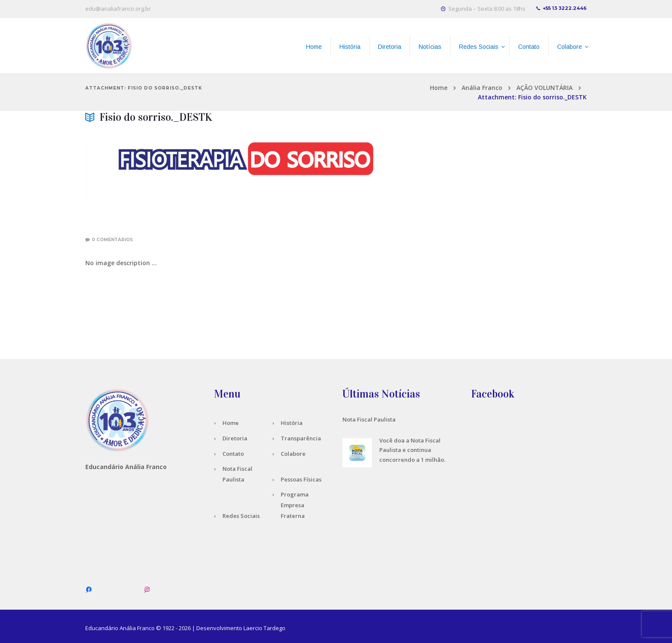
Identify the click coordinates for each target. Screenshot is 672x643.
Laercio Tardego (264, 628)
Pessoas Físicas (301, 479)
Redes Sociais (241, 516)
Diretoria (235, 438)
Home (439, 88)
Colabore (293, 454)
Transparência (301, 438)
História (292, 423)
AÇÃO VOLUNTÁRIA (544, 88)
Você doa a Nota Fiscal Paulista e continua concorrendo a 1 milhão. (412, 450)
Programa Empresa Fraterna (295, 505)
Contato (233, 454)
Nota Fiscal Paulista (369, 419)
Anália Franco (482, 88)
